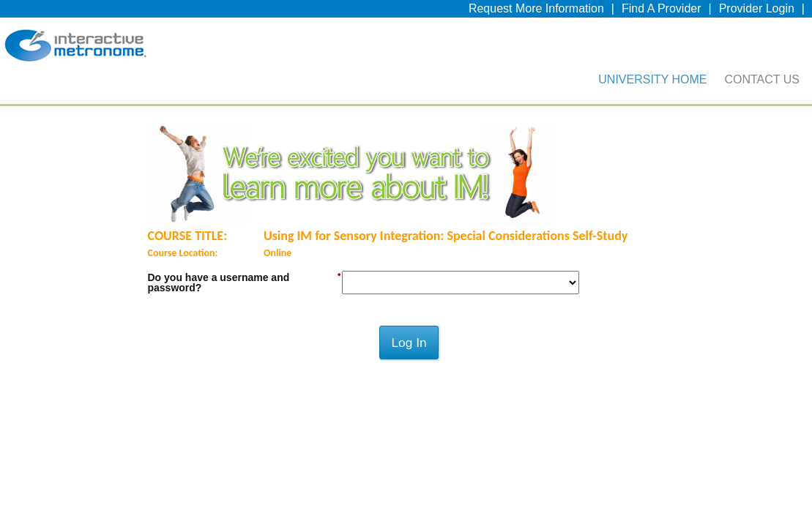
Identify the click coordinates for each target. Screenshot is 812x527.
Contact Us (762, 90)
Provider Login (757, 12)
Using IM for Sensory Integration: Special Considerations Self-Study (446, 250)
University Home (652, 90)
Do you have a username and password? (219, 297)
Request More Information (536, 12)
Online (278, 268)
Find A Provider (662, 12)
